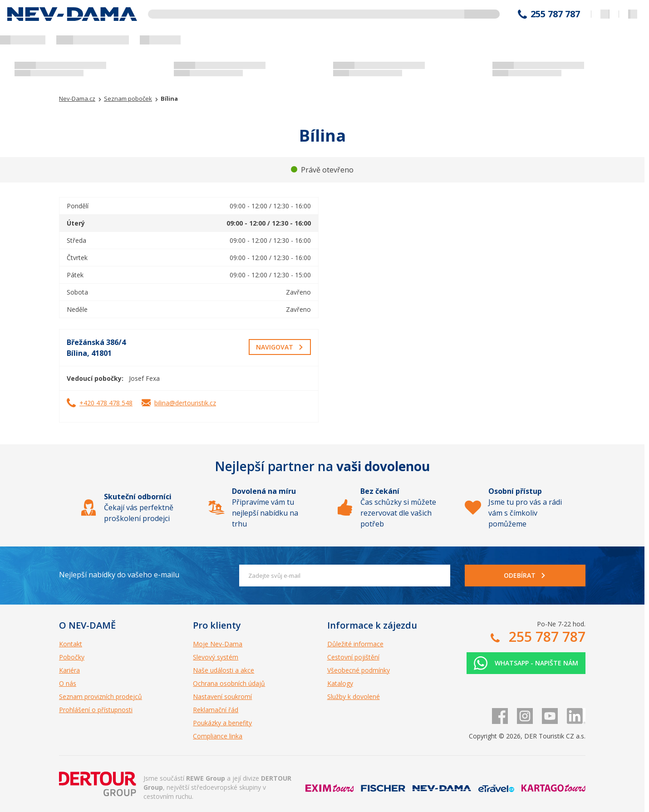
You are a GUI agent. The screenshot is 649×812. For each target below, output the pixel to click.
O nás (68, 683)
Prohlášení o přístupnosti (96, 710)
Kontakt (71, 644)
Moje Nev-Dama (218, 644)
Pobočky (72, 657)
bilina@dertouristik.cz (185, 403)
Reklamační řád (216, 710)
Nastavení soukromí (222, 696)
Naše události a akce (224, 670)
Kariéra (69, 670)
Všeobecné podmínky (359, 670)
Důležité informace (355, 644)
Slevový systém (216, 657)
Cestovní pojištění (353, 657)
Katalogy (340, 683)
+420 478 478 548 (106, 403)
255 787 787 (555, 14)
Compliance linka (218, 736)
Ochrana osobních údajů (229, 683)
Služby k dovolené (354, 696)
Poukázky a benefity (222, 723)
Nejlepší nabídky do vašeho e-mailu (119, 575)
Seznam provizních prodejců (101, 696)
